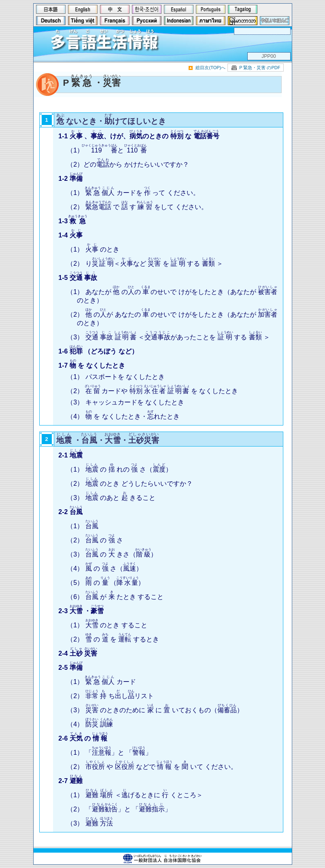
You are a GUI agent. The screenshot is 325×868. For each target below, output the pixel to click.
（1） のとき (93, 249)
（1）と (107, 150)
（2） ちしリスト (110, 696)
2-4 (78, 653)
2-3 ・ (81, 611)
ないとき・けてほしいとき (111, 121)
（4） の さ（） (105, 568)
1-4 (70, 235)
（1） (82, 526)
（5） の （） (106, 583)
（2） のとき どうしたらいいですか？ (130, 484)
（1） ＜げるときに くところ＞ (135, 795)
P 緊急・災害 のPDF (260, 68)
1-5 (78, 278)
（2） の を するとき (113, 639)
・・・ (108, 440)
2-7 (70, 781)
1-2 (70, 179)
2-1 (70, 455)
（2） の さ (95, 540)
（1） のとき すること (107, 625)
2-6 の (83, 738)
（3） (90, 823)
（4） (90, 724)
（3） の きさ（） (112, 554)
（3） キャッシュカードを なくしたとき (125, 402)
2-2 (70, 512)
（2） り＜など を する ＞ (145, 264)
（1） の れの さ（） (119, 469)
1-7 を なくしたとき (91, 365)
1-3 (73, 221)
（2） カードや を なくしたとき (152, 391)
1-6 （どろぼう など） (98, 351)
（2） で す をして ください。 (137, 207)
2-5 (70, 668)
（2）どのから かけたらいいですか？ (128, 164)
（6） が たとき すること (115, 597)
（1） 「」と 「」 (109, 753)
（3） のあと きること (111, 498)
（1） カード (101, 682)
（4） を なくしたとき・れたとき (123, 416)
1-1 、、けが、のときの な (139, 136)
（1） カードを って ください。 (133, 193)
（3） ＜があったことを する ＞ (168, 337)
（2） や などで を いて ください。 (152, 767)
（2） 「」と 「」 (119, 809)
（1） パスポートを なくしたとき (116, 377)
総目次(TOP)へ (210, 68)
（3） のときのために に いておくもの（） (155, 710)
